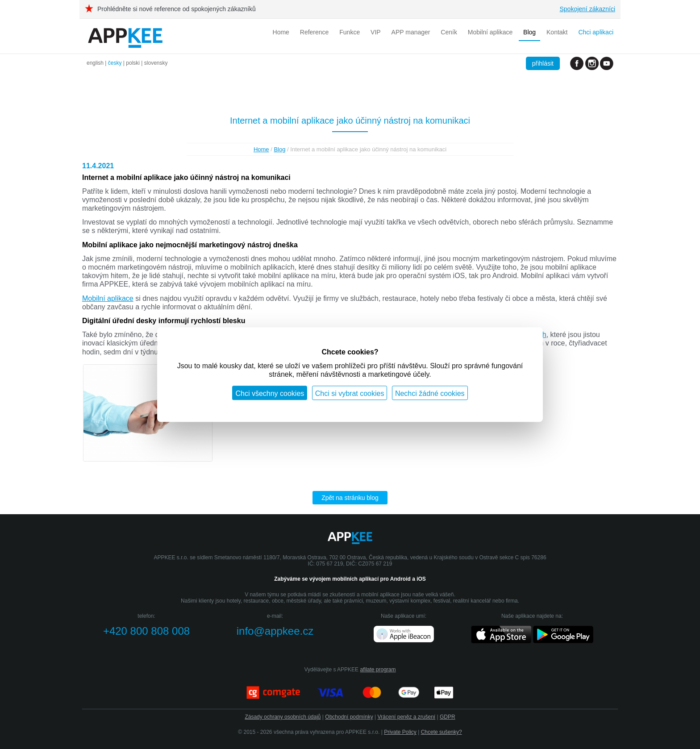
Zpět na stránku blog (350, 498)
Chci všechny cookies (270, 393)
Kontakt (557, 32)
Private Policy (400, 732)
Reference (315, 32)
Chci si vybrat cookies (350, 393)
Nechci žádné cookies (430, 393)
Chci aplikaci (596, 32)
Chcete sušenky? (442, 732)
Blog (529, 32)
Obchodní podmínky (349, 717)
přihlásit (543, 63)
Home (281, 32)
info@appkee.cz (275, 631)
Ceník (449, 32)
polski (133, 63)
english (95, 63)
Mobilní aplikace (490, 32)
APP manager (411, 32)
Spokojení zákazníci (587, 9)
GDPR (448, 717)
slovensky (156, 63)
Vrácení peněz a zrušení (407, 717)
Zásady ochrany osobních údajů (283, 717)
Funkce (350, 32)
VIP (376, 32)
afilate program (378, 670)
